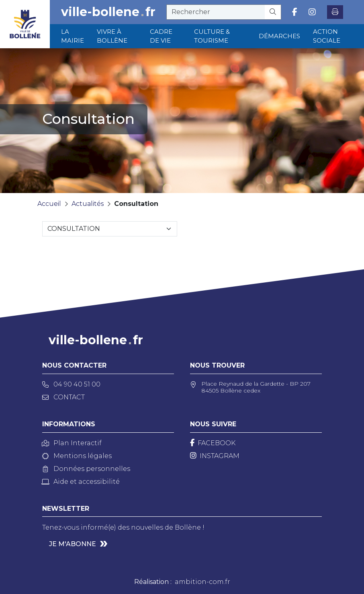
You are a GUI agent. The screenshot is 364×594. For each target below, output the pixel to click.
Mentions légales (77, 456)
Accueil (49, 204)
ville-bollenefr (108, 12)
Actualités (88, 204)
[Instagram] (215, 456)
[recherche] (216, 12)
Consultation (136, 204)
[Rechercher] (273, 12)
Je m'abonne (73, 544)
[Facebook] (213, 443)
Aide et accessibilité (81, 482)
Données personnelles (86, 469)
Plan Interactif (72, 443)
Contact (63, 397)
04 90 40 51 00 (71, 384)
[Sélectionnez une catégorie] (110, 229)
